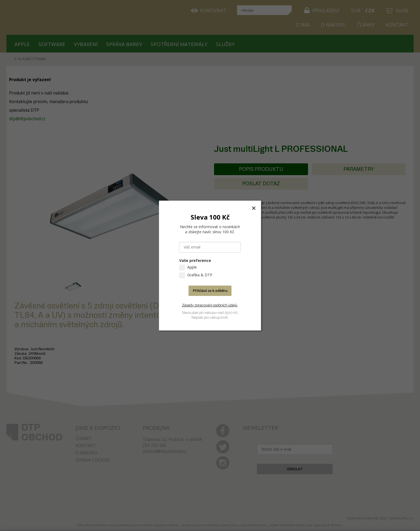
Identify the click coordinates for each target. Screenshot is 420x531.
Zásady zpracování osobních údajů (210, 305)
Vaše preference (195, 260)
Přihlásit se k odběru (210, 291)
